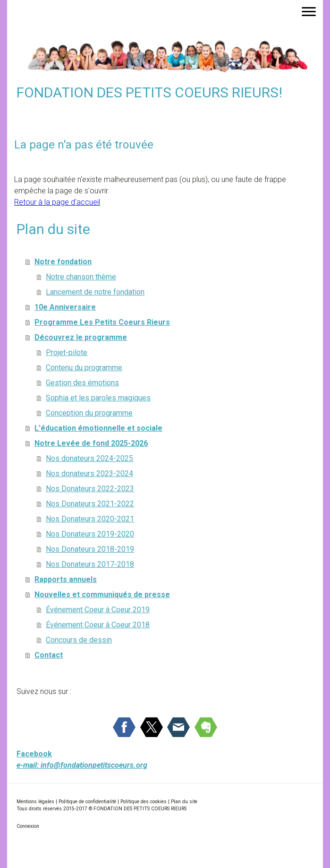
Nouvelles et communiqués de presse (102, 595)
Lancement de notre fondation (95, 292)
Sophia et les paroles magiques (98, 398)
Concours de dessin (79, 640)
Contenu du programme (84, 368)
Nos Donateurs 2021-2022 (90, 504)
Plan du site (184, 802)
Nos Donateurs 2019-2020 (90, 534)
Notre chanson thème (81, 277)
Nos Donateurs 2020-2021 (90, 519)
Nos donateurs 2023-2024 (89, 473)
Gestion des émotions (82, 383)
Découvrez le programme (81, 337)
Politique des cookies (144, 802)
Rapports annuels (66, 579)
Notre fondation (63, 262)
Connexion (28, 826)
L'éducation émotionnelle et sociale (98, 428)
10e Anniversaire (65, 307)
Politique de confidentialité (87, 802)
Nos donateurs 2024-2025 (89, 458)
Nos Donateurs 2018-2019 (90, 549)
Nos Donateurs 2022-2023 (90, 489)
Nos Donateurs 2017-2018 (90, 564)
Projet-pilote (67, 352)
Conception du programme (89, 413)
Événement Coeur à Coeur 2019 (98, 610)
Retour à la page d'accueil (57, 202)
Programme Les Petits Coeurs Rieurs (102, 322)
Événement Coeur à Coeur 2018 (98, 625)
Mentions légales (35, 802)
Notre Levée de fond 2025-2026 (91, 443)
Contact (49, 655)
